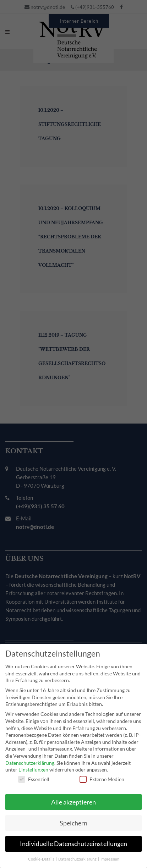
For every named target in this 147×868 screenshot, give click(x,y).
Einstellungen (33, 766)
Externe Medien (102, 775)
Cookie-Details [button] (42, 856)
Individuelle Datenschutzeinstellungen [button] (73, 840)
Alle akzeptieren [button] (73, 798)
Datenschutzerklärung (30, 759)
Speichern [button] (73, 819)
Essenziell (34, 775)
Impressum (110, 856)
